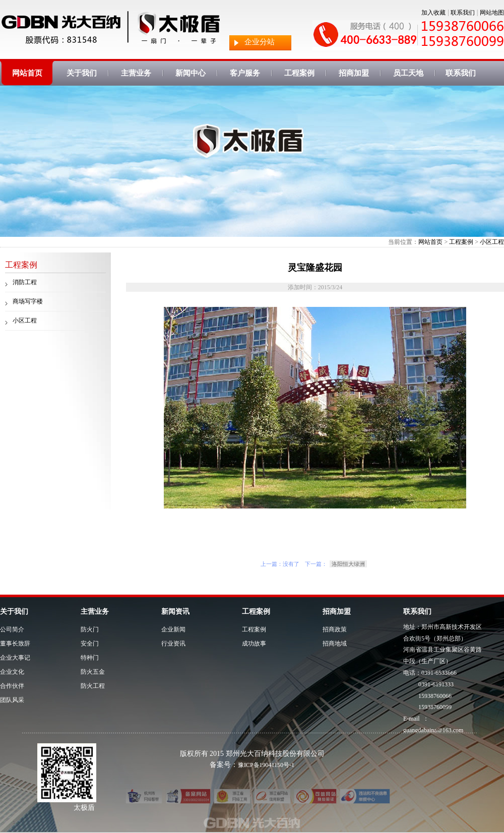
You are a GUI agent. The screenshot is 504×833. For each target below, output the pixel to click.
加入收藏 (433, 13)
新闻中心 (191, 73)
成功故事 (254, 644)
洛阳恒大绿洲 (348, 564)
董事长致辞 (15, 644)
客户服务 (245, 73)
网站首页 (27, 73)
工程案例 (299, 73)
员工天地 (408, 73)
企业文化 (12, 672)
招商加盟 (354, 73)
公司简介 (12, 629)
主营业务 (136, 73)
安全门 (90, 644)
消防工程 (25, 282)
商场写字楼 (28, 301)
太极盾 (84, 808)
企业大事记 (15, 658)
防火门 (90, 629)
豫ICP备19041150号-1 (266, 765)
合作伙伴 (12, 686)
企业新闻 (173, 629)
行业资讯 (173, 644)
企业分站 (260, 42)
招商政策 (335, 629)
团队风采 (12, 700)
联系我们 (463, 13)
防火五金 (93, 672)
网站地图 (492, 13)
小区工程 (492, 242)
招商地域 (335, 644)
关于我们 (82, 73)
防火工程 (93, 686)
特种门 (90, 658)
